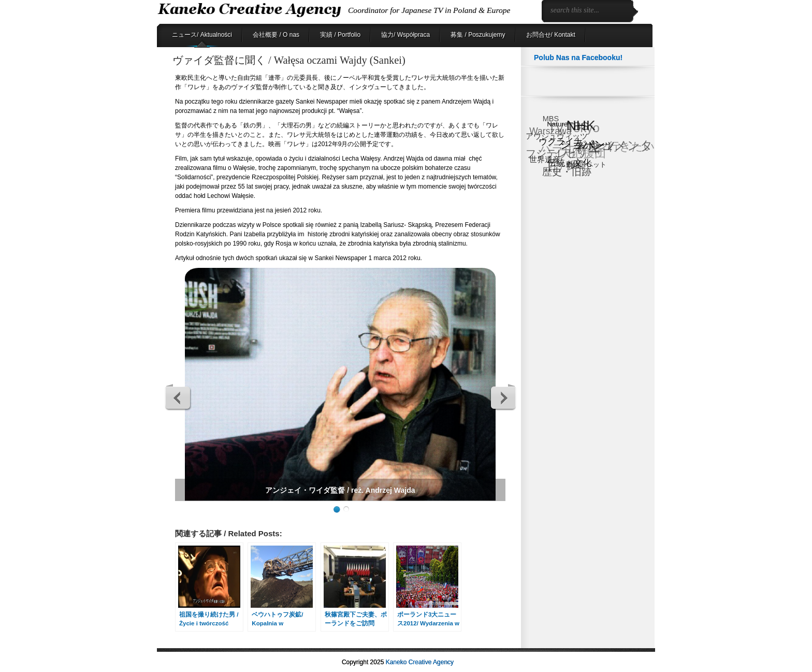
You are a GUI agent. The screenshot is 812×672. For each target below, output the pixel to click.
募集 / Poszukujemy (478, 35)
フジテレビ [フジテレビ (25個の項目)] (552, 154)
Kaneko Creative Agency (420, 662)
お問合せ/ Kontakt (551, 35)
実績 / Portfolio (340, 35)
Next (503, 397)
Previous (178, 397)
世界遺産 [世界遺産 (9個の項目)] (545, 159)
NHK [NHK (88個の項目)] (581, 126)
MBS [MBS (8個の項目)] (550, 119)
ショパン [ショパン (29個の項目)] (583, 144)
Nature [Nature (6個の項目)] (558, 124)
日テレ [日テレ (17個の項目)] (561, 167)
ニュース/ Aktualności (202, 35)
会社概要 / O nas (276, 35)
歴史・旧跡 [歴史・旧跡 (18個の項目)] (567, 172)
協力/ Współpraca (405, 35)
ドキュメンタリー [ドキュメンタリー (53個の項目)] (614, 149)
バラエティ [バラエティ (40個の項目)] (570, 149)
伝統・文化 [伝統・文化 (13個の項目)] (570, 163)
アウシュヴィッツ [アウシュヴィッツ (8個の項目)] (557, 137)
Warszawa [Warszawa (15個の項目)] (550, 132)
